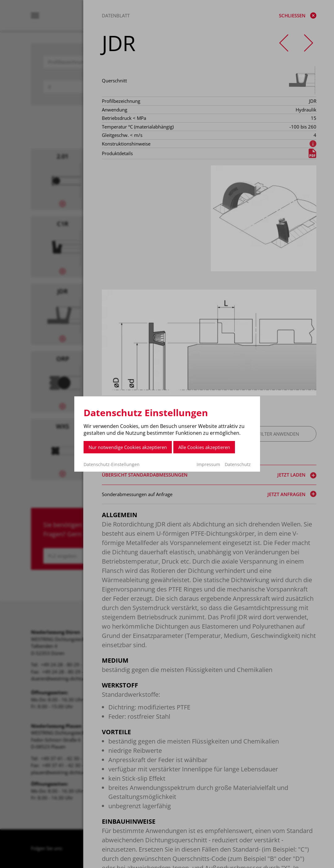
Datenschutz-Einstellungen (112, 465)
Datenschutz (238, 464)
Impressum (208, 464)
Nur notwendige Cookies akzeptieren (128, 447)
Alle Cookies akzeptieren (204, 447)
